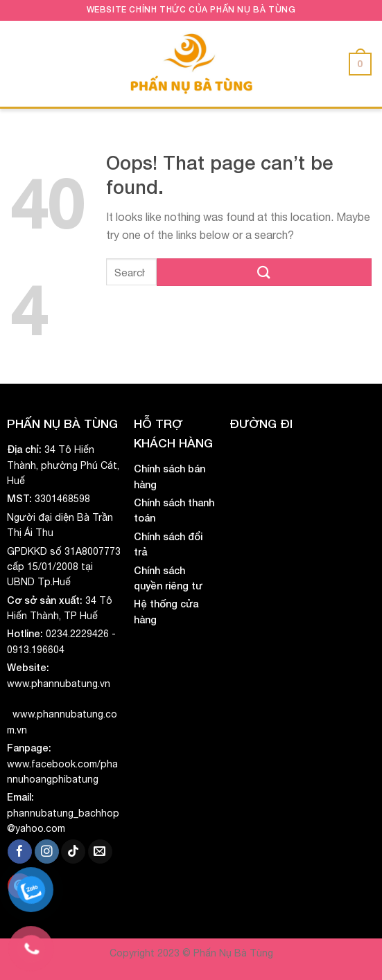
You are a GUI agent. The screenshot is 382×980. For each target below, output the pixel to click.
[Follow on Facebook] (20, 852)
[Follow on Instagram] (47, 852)
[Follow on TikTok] (73, 852)
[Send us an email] (100, 852)
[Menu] (20, 64)
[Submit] (264, 272)
